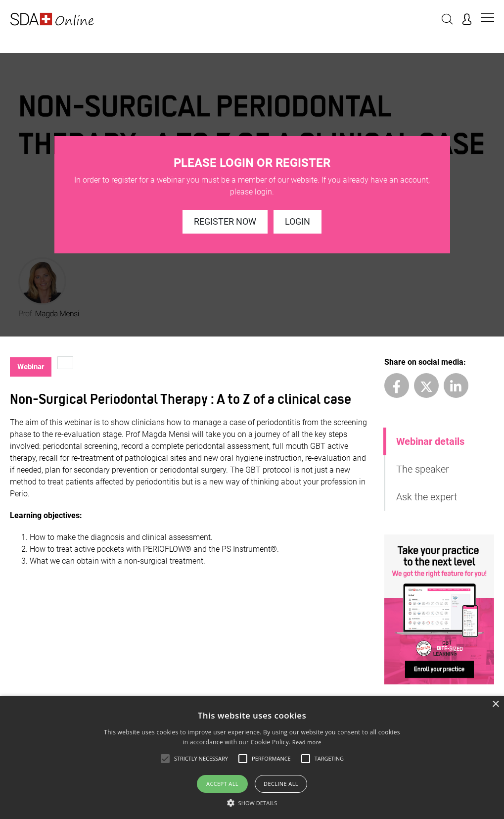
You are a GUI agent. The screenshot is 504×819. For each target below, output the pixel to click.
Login (298, 221)
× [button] (495, 704)
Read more (307, 742)
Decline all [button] (281, 784)
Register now (225, 221)
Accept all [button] (222, 784)
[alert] (252, 757)
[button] (252, 803)
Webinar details (430, 441)
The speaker (423, 469)
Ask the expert (427, 497)
